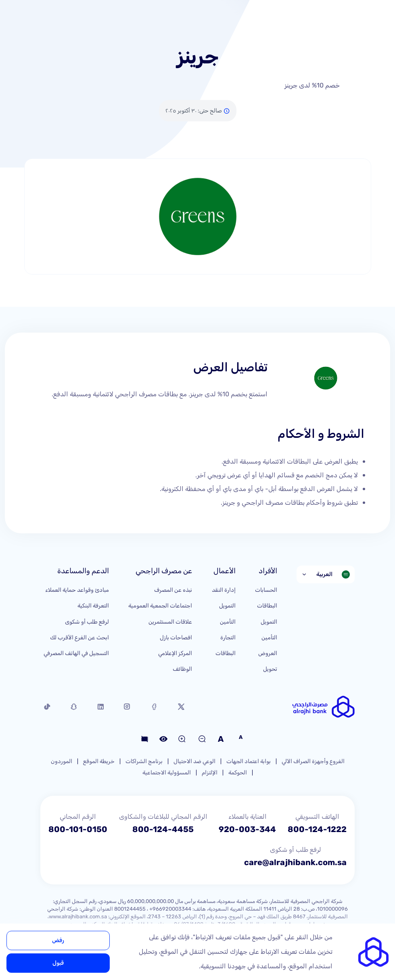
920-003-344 (247, 829)
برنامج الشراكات (144, 761)
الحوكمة (238, 773)
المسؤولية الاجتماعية (167, 773)
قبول (58, 963)
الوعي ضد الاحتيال (194, 761)
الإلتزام (210, 773)
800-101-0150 (78, 829)
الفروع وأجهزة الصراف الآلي (313, 761)
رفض (58, 940)
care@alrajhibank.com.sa (295, 862)
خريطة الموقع (99, 761)
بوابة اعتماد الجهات (249, 761)
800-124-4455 (163, 829)
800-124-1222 (317, 829)
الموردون (62, 761)
